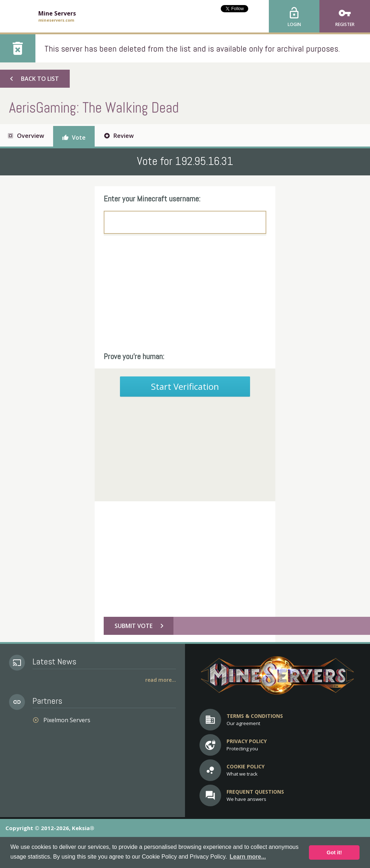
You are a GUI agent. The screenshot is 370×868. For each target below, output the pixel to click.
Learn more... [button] (248, 857)
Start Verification (185, 386)
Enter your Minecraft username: (152, 199)
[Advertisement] (185, 293)
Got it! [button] (334, 852)
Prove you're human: (134, 356)
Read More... (161, 680)
